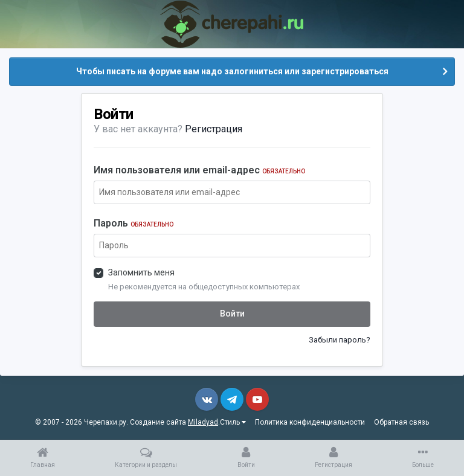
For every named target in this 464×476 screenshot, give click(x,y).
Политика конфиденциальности (310, 422)
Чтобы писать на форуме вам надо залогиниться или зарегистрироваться (232, 71)
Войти (232, 314)
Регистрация (214, 129)
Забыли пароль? (340, 340)
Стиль (233, 422)
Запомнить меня (141, 272)
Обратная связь (401, 422)
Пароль (134, 223)
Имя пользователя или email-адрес (199, 170)
